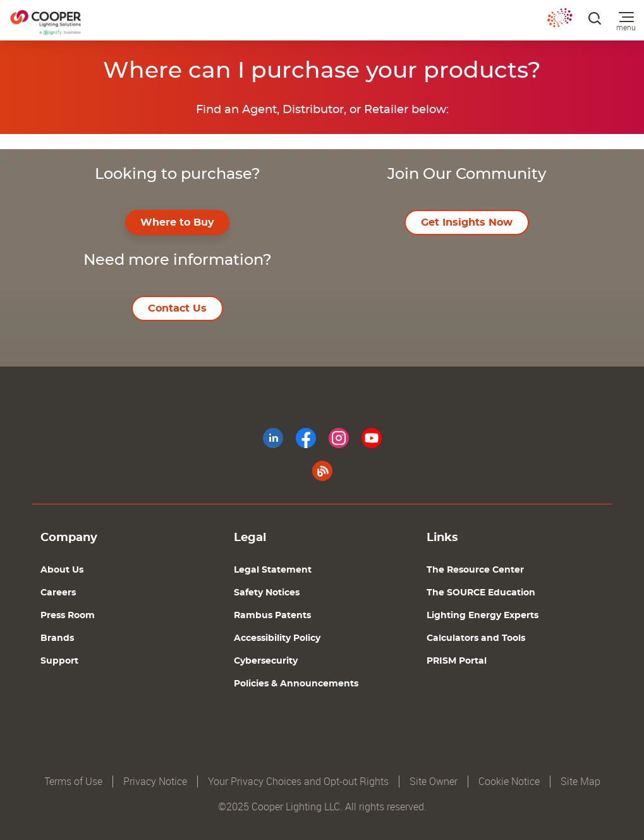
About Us (62, 570)
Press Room (68, 616)
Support (59, 661)
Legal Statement (273, 570)
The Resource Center (475, 570)
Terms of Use (73, 782)
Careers (58, 593)
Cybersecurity (266, 661)
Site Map (580, 782)
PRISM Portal (457, 661)
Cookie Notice (509, 782)
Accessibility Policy (277, 638)
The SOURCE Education (481, 593)
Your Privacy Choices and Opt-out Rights (298, 782)
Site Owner (434, 782)
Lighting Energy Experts (483, 616)
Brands (57, 638)
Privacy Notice (155, 782)
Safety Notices (267, 593)
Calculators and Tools (476, 638)
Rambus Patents (272, 616)
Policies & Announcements (296, 684)
